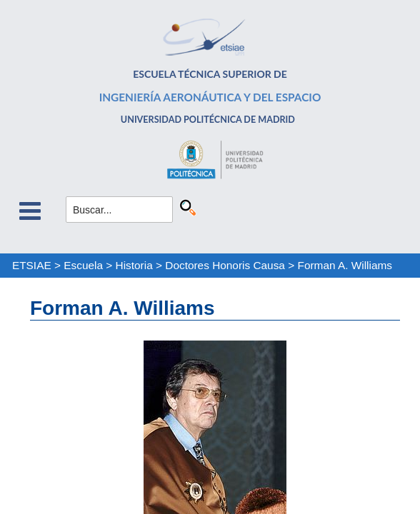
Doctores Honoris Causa (225, 265)
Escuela (83, 265)
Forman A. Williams (345, 265)
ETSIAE (32, 265)
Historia (134, 265)
